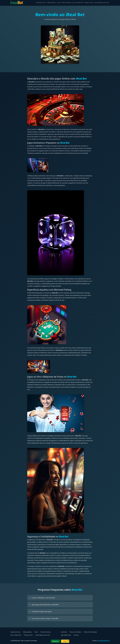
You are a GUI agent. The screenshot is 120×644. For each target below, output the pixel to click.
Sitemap (76, 635)
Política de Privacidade (90, 632)
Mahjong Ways (51, 3)
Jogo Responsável (66, 635)
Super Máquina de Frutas (102, 3)
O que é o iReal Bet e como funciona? (42, 598)
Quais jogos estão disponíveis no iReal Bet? (44, 605)
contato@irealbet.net (104, 641)
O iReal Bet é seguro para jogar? (41, 611)
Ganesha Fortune (41, 3)
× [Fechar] (68, 641)
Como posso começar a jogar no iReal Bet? (44, 618)
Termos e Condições (75, 632)
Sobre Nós (64, 632)
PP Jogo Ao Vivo (89, 3)
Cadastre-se (55, 641)
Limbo (59, 3)
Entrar (65, 641)
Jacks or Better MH (78, 3)
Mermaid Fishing (66, 3)
